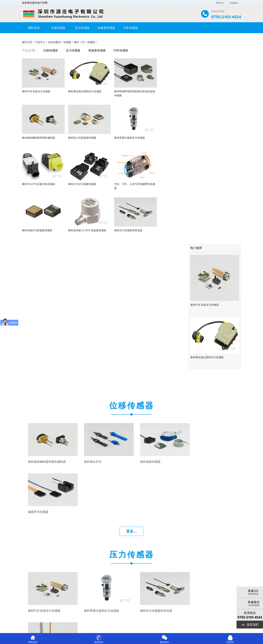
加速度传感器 (106, 28)
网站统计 (208, 628)
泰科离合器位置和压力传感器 (82, 91)
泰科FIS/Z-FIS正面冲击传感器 (125, 137)
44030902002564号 (140, 628)
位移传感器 (58, 28)
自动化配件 (54, 42)
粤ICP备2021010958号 (101, 628)
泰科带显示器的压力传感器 (81, 137)
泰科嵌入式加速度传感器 (36, 137)
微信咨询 (164, 641)
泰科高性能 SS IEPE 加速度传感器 (127, 184)
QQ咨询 (230, 641)
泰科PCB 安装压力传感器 (36, 91)
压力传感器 (82, 28)
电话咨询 (99, 641)
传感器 (67, 42)
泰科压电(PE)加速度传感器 (80, 184)
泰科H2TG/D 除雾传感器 (166, 137)
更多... (131, 310)
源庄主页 (27, 42)
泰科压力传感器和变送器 (166, 184)
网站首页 (34, 28)
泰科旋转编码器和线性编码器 (169, 91)
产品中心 (40, 42)
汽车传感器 (130, 28)
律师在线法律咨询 (191, 628)
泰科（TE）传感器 (84, 42)
